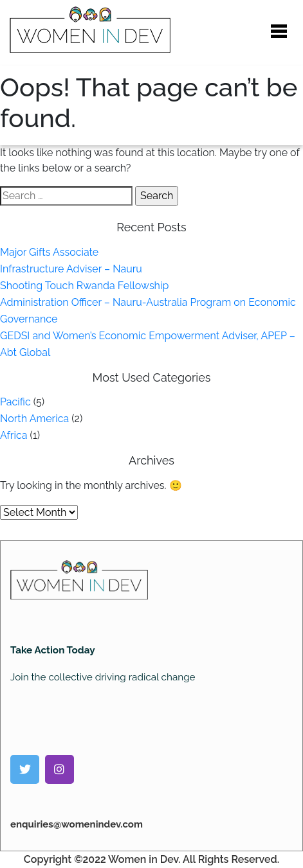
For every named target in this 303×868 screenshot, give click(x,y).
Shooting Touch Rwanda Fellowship (84, 286)
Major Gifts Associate (49, 252)
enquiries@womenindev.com (77, 824)
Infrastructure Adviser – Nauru (71, 269)
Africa (14, 435)
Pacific (15, 402)
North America (34, 419)
